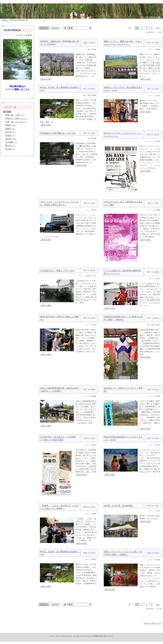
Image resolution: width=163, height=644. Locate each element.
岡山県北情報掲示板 (12, 30)
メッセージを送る (24, 35)
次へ (158, 28)
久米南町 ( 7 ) (11, 142)
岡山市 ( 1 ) (10, 146)
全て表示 (7, 112)
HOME (5, 20)
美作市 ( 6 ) (10, 132)
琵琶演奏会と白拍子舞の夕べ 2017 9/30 (58, 133)
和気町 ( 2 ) (10, 135)
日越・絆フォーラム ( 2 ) (16, 122)
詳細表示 (55, 28)
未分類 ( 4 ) (10, 149)
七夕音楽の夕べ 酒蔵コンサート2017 (57, 271)
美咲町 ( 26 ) (11, 125)
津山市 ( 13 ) (11, 139)
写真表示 (44, 28)
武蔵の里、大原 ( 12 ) (15, 115)
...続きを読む (46, 79)
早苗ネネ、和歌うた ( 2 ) (16, 118)
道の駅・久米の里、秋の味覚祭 (119, 506)
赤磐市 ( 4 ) (10, 129)
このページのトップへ (153, 623)
